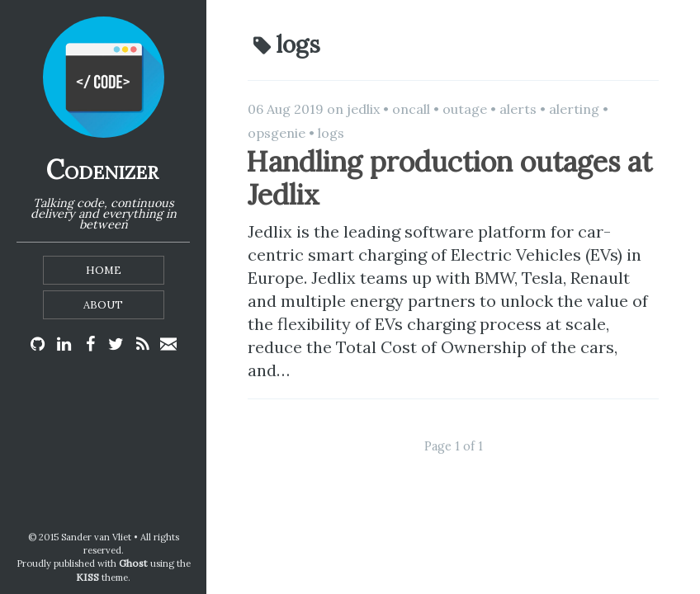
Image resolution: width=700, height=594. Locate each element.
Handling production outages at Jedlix (449, 178)
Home (104, 270)
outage (465, 109)
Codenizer (102, 170)
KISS (87, 577)
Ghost (133, 563)
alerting (574, 109)
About (103, 305)
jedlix (363, 109)
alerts (518, 109)
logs (331, 133)
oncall (411, 109)
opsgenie (277, 133)
